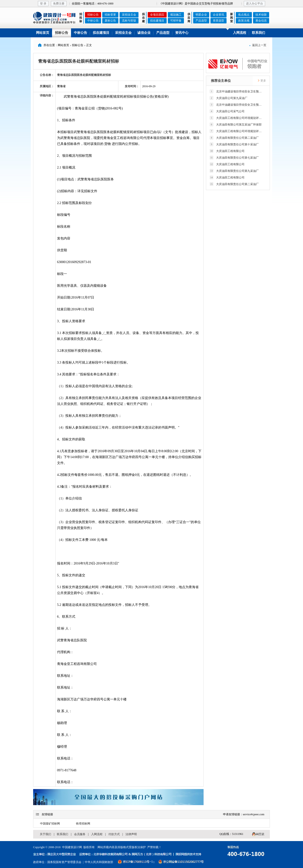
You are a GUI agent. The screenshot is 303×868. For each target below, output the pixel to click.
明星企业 (201, 15)
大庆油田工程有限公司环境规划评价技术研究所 (237, 118)
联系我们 (258, 33)
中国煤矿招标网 (50, 824)
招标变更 (110, 15)
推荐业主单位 (221, 81)
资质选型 (218, 21)
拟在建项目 (157, 21)
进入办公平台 (254, 4)
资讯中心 (182, 33)
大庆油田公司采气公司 (227, 111)
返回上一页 (258, 45)
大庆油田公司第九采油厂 (229, 98)
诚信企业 (144, 33)
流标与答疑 (129, 21)
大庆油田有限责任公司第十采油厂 (234, 144)
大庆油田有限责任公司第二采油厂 (234, 138)
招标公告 (93, 15)
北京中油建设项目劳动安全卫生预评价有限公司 (237, 91)
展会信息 (261, 21)
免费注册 (59, 4)
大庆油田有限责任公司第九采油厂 (234, 171)
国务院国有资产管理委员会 (64, 862)
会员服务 (80, 834)
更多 (262, 81)
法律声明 (131, 834)
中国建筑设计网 (72, 847)
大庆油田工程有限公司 (227, 151)
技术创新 (261, 15)
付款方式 (114, 834)
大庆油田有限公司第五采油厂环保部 (236, 124)
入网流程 (240, 33)
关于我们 (45, 834)
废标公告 (110, 21)
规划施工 (176, 15)
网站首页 (43, 33)
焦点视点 (244, 15)
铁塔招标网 (83, 824)
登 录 (43, 4)
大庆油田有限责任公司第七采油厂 (234, 158)
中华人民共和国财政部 (99, 862)
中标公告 (93, 21)
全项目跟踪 (157, 15)
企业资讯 (218, 15)
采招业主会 (129, 15)
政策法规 (244, 21)
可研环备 (176, 21)
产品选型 (201, 21)
